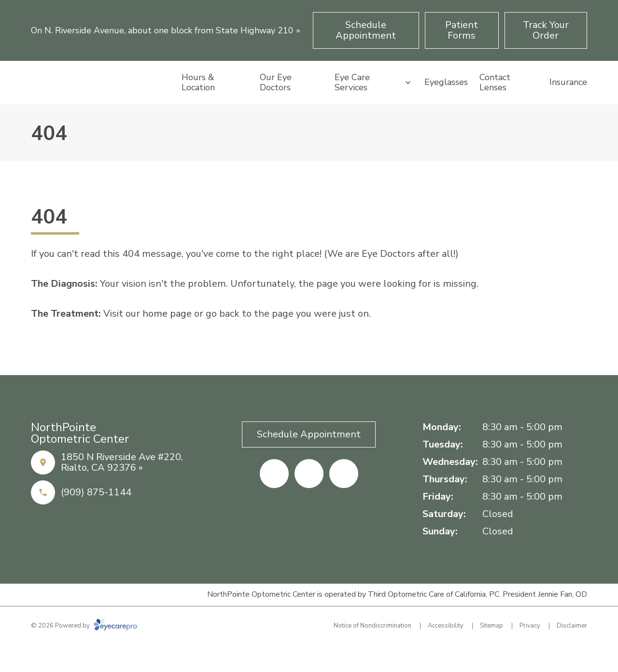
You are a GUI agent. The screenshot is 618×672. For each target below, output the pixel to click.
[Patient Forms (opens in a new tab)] (462, 30)
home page (167, 341)
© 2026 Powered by (84, 653)
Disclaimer (572, 653)
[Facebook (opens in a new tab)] (274, 501)
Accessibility (446, 653)
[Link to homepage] (100, 96)
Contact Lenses (495, 96)
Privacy (530, 653)
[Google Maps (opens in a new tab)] (344, 501)
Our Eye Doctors (276, 96)
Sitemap (492, 653)
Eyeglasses (446, 96)
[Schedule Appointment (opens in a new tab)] (366, 30)
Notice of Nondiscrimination (372, 653)
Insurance (568, 96)
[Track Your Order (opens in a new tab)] (546, 30)
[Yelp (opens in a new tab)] (309, 501)
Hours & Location (198, 96)
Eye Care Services (352, 96)
